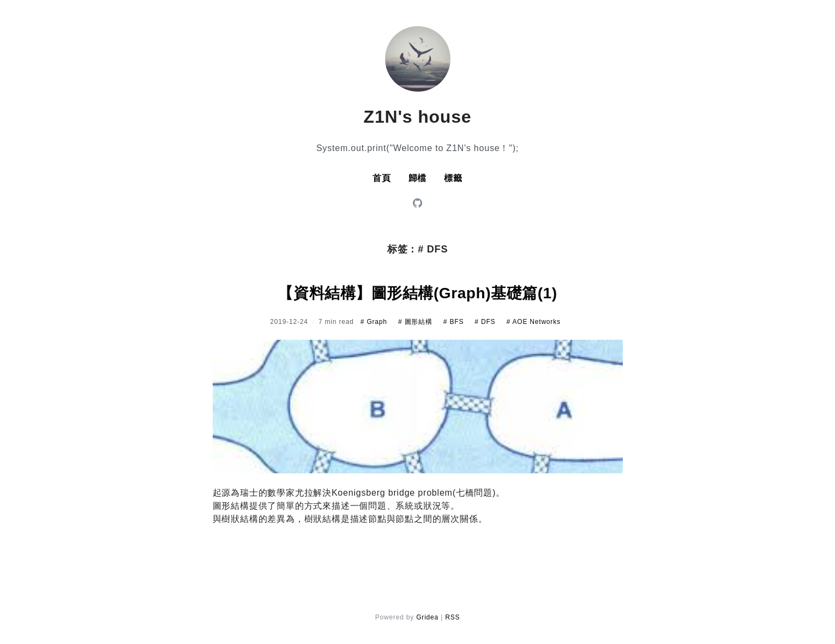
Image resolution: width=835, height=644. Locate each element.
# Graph (375, 322)
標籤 (453, 178)
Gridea (427, 617)
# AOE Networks (534, 322)
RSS (452, 617)
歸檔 (418, 178)
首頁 (382, 178)
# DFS (486, 322)
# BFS (455, 322)
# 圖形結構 (416, 322)
